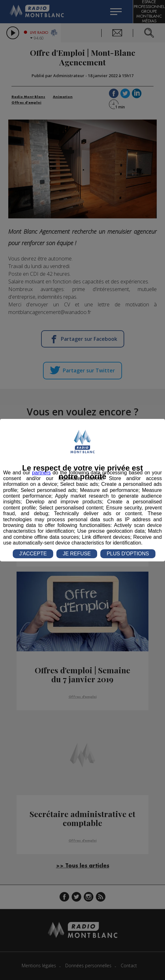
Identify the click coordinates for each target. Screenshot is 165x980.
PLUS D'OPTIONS (128, 554)
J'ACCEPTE (33, 554)
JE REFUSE (77, 554)
